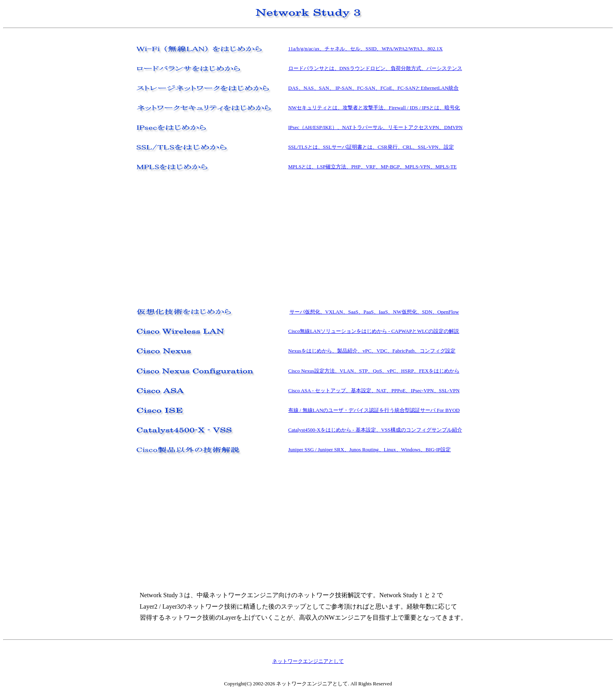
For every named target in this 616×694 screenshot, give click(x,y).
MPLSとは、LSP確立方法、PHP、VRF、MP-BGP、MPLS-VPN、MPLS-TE (373, 167)
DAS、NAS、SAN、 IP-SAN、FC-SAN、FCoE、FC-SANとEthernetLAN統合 (374, 88)
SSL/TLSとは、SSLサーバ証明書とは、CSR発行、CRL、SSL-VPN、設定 (371, 147)
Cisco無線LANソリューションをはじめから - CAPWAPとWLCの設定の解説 (374, 331)
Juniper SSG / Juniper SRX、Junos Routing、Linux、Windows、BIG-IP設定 (370, 449)
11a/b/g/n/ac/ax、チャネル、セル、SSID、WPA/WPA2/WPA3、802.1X (366, 49)
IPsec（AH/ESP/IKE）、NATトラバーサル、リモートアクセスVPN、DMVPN (375, 127)
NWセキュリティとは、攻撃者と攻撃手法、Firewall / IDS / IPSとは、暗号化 (374, 108)
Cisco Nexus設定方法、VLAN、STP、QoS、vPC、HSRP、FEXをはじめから (374, 371)
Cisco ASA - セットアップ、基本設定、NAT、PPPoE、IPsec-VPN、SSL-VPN (374, 390)
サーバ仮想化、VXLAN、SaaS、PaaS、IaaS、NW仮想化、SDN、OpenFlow (374, 312)
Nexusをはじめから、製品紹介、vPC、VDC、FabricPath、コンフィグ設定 (372, 351)
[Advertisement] (199, 240)
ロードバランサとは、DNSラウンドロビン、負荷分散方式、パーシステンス (375, 68)
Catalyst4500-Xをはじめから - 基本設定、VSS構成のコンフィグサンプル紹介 (375, 430)
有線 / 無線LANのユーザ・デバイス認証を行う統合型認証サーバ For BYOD (374, 410)
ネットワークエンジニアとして (308, 661)
